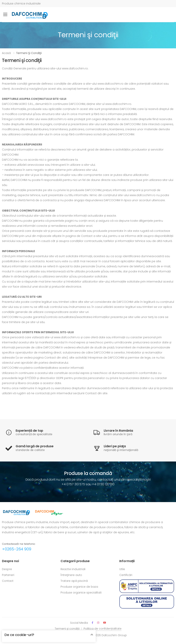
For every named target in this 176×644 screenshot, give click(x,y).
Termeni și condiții (67, 629)
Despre (7, 569)
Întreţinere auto (71, 575)
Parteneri (8, 575)
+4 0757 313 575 (73, 484)
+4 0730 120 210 (103, 484)
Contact (8, 581)
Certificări (126, 575)
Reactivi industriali (73, 569)
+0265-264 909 (17, 549)
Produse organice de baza (79, 587)
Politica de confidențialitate (103, 629)
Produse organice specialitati (81, 593)
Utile (122, 569)
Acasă (6, 53)
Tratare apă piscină (74, 581)
